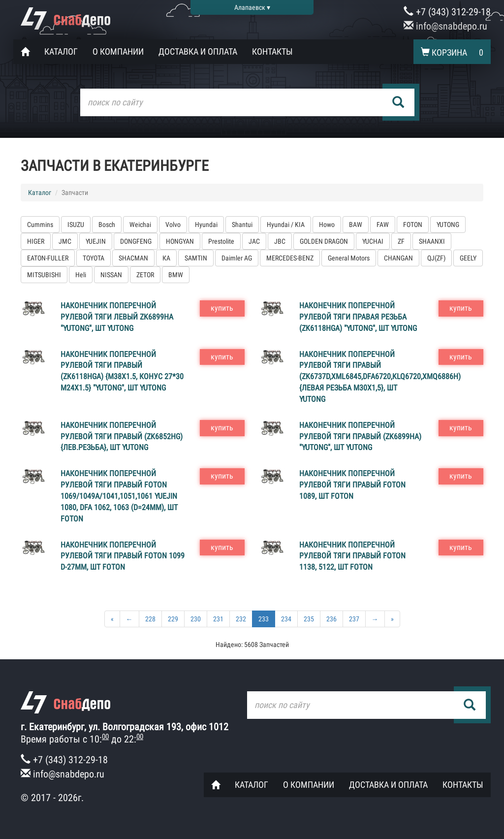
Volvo (173, 225)
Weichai (140, 225)
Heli (81, 275)
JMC (65, 241)
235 (309, 619)
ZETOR (145, 275)
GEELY (468, 258)
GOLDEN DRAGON (324, 241)
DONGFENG (136, 241)
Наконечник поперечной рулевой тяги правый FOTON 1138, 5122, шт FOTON (352, 556)
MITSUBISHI (44, 275)
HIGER (36, 241)
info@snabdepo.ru (445, 26)
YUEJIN (96, 241)
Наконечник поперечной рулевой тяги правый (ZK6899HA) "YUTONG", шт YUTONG (360, 436)
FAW (383, 225)
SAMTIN (196, 258)
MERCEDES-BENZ (290, 258)
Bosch (107, 225)
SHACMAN (133, 258)
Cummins (40, 225)
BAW (356, 225)
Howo (327, 225)
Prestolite (221, 241)
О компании (118, 51)
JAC (254, 241)
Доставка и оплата (198, 51)
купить (222, 308)
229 (173, 619)
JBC (280, 241)
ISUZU (76, 225)
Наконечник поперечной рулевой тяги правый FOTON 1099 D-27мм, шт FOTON (123, 556)
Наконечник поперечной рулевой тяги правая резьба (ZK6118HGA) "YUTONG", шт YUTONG (358, 317)
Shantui (242, 225)
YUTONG (448, 225)
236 (331, 619)
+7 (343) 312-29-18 (447, 12)
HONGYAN (180, 241)
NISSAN (111, 275)
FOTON (413, 225)
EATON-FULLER (48, 258)
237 (354, 619)
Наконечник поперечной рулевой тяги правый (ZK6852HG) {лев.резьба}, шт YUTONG (122, 436)
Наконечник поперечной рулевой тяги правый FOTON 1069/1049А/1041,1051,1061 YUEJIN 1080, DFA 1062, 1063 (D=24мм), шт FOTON (119, 496)
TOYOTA (94, 258)
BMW (176, 275)
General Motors (349, 258)
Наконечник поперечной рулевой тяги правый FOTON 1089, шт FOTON (352, 485)
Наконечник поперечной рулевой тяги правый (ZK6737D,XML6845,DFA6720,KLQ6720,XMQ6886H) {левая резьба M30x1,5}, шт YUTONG (380, 377)
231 (218, 619)
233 (264, 619)
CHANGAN (398, 258)
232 (241, 619)
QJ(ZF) (436, 258)
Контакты (272, 51)
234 (286, 619)
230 (196, 619)
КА (166, 258)
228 (150, 619)
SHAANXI (432, 241)
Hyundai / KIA (286, 225)
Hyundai (206, 225)
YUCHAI (373, 241)
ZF (401, 241)
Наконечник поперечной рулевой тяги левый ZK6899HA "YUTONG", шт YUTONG (117, 317)
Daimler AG (237, 258)
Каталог (61, 51)
